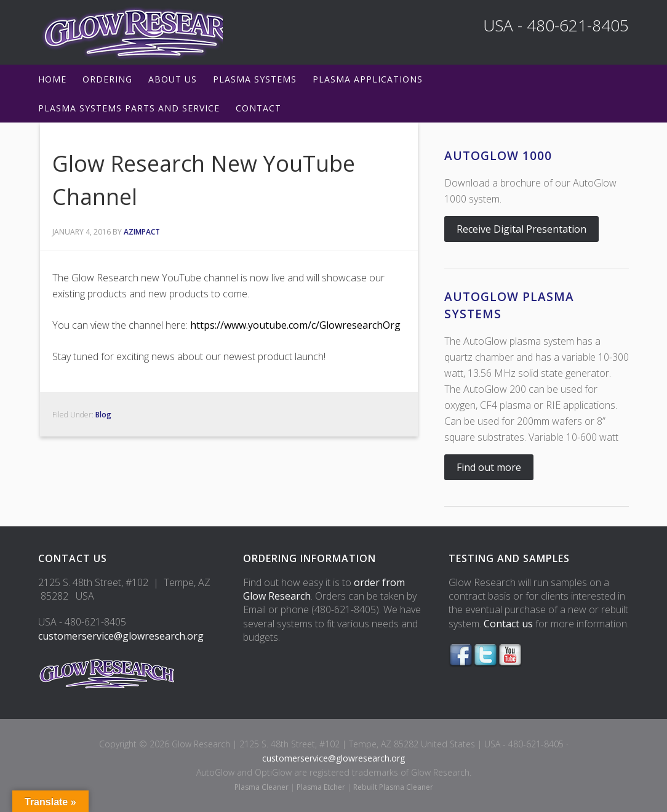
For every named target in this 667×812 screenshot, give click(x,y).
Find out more (489, 467)
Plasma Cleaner (262, 787)
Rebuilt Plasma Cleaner (393, 787)
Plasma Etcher (321, 787)
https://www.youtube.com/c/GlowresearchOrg (295, 325)
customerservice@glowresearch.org (121, 636)
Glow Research (130, 32)
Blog (103, 415)
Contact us (508, 624)
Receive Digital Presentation (521, 229)
